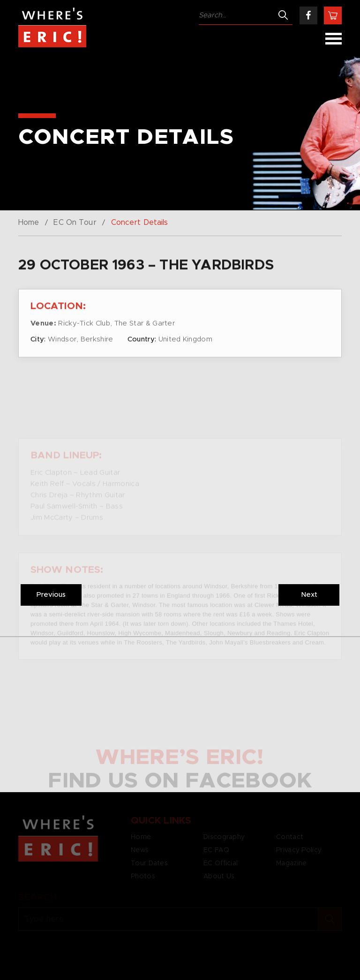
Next (309, 595)
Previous (51, 595)
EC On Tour (75, 223)
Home (29, 223)
